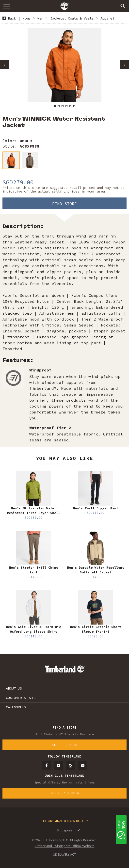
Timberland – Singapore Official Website (65, 846)
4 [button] (66, 106)
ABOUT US (14, 688)
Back (12, 18)
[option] (64, 65)
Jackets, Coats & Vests (72, 18)
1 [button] (55, 106)
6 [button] (74, 106)
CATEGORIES (16, 707)
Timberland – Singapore (64, 6)
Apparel (107, 18)
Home (27, 18)
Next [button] (125, 65)
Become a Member (64, 793)
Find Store (64, 204)
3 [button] (63, 106)
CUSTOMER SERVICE (22, 698)
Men (40, 18)
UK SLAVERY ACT (64, 855)
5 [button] (70, 106)
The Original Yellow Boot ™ (65, 821)
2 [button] (59, 106)
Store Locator (64, 745)
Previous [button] (4, 65)
